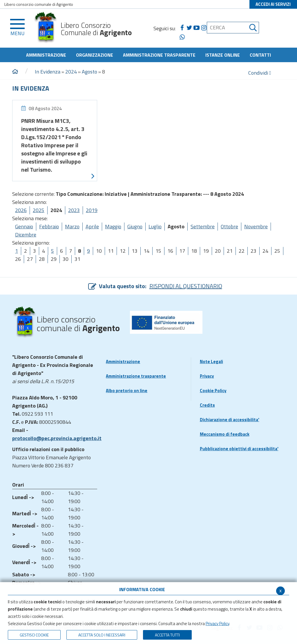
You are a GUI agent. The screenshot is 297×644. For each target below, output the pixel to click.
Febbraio (49, 226)
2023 (74, 210)
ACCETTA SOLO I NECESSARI (102, 635)
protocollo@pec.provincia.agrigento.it (57, 438)
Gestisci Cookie (34, 635)
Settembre (203, 226)
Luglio (155, 226)
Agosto (89, 72)
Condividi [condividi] (260, 73)
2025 (39, 210)
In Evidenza (48, 72)
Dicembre (26, 235)
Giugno (135, 226)
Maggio (113, 226)
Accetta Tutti (167, 635)
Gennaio (24, 226)
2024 (71, 72)
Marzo (72, 226)
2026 (21, 210)
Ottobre (229, 226)
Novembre (256, 226)
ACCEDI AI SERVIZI (273, 4)
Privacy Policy (217, 624)
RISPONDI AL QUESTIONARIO (186, 286)
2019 (92, 210)
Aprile (92, 226)
